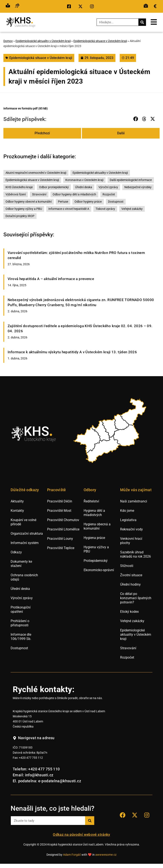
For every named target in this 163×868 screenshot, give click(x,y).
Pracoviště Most (59, 511)
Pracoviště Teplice (61, 548)
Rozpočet (109, 194)
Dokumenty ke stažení (21, 564)
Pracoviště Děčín (60, 501)
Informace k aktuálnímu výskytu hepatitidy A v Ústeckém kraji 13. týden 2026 (72, 352)
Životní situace (131, 575)
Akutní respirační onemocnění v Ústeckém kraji (36, 173)
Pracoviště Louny (60, 539)
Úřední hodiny (130, 584)
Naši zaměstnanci (134, 501)
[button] (136, 119)
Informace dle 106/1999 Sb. (21, 637)
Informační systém (25, 543)
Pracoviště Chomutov (63, 520)
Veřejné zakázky (132, 209)
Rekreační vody (131, 529)
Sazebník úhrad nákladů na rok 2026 (136, 554)
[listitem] (87, 440)
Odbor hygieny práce (88, 202)
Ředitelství (91, 501)
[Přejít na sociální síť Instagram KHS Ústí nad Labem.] (93, 6)
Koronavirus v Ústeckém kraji (84, 180)
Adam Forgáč (72, 855)
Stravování (39, 194)
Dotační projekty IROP (20, 216)
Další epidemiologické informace (131, 180)
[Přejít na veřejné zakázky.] (155, 6)
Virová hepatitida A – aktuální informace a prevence (51, 279)
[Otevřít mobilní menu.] (154, 22)
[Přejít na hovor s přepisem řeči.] (17, 6)
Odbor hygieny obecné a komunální (29, 202)
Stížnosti (127, 566)
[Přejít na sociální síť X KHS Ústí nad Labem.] (81, 6)
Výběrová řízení (16, 194)
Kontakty (17, 511)
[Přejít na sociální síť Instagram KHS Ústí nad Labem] (147, 815)
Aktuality (17, 501)
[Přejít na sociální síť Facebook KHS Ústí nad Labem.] (70, 6)
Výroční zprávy (108, 187)
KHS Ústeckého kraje (19, 187)
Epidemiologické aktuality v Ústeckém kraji (43, 41)
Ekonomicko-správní (99, 570)
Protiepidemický (96, 561)
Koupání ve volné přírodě (23, 522)
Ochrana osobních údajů (24, 577)
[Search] (142, 22)
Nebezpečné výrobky (138, 187)
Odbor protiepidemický (54, 187)
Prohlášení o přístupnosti (20, 623)
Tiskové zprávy (105, 209)
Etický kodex (129, 612)
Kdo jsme (127, 511)
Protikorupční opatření (21, 609)
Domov (8, 41)
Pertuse (63, 202)
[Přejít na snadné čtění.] (8, 6)
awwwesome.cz (106, 855)
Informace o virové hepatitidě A (69, 209)
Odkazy (16, 552)
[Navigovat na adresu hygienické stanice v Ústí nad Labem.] (34, 738)
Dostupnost (116, 202)
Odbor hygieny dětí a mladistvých (74, 194)
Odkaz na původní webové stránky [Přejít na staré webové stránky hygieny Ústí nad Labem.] (81, 834)
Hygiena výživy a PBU (96, 549)
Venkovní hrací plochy (131, 541)
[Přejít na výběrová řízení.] (146, 6)
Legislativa (128, 520)
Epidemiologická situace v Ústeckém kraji (100, 41)
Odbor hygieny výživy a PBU (24, 209)
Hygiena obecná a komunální (97, 526)
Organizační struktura (27, 534)
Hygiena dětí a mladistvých (94, 513)
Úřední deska (84, 187)
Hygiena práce (94, 538)
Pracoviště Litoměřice (63, 529)
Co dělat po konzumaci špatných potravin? (136, 598)
